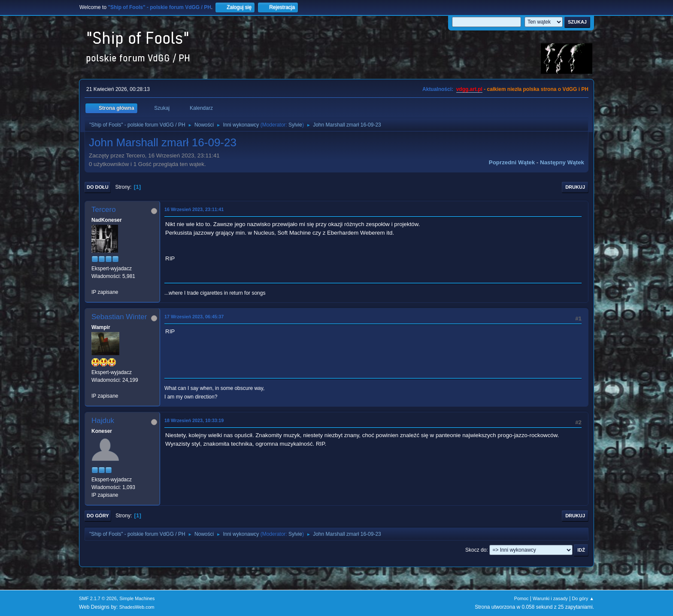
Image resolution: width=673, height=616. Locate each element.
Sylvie (295, 125)
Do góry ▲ (583, 598)
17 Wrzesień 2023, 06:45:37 (194, 317)
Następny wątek (562, 162)
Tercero (104, 210)
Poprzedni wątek (512, 162)
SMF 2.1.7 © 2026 (98, 598)
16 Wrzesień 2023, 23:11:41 (194, 209)
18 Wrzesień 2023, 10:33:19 (194, 420)
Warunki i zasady (550, 598)
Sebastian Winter (119, 317)
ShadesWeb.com (137, 607)
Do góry (98, 516)
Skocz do (476, 550)
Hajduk (103, 421)
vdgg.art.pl (469, 89)
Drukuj (575, 187)
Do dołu (98, 187)
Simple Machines (137, 598)
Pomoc (521, 598)
